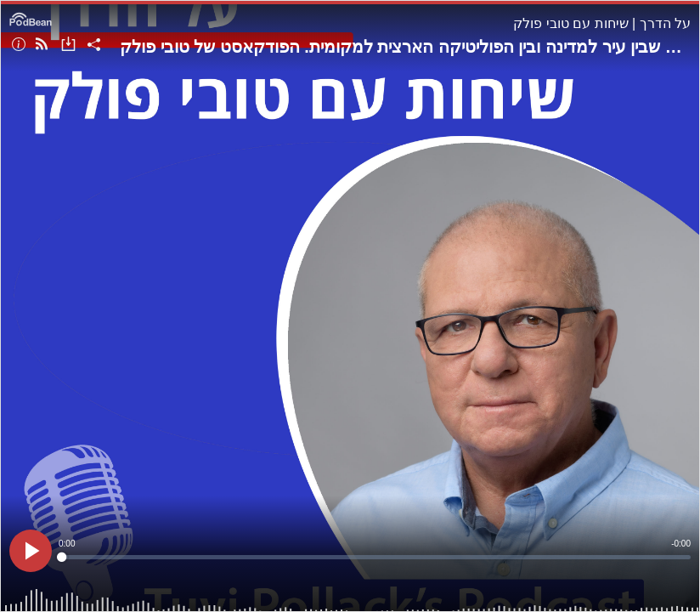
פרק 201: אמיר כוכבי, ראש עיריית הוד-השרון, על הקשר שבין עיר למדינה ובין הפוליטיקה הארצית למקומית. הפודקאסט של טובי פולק (405, 47)
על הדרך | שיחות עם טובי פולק (602, 23)
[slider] (375, 557)
